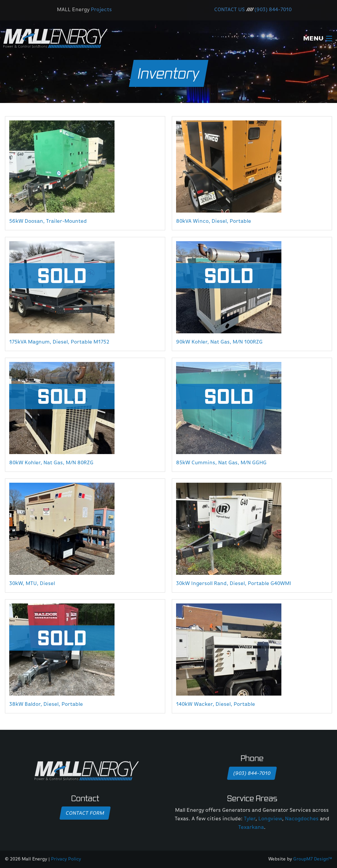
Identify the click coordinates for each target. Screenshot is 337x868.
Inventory (169, 73)
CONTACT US (230, 10)
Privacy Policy (66, 859)
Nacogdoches (302, 819)
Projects (101, 10)
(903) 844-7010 (273, 10)
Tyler (250, 819)
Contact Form (85, 813)
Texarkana (251, 828)
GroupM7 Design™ (313, 859)
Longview (270, 819)
